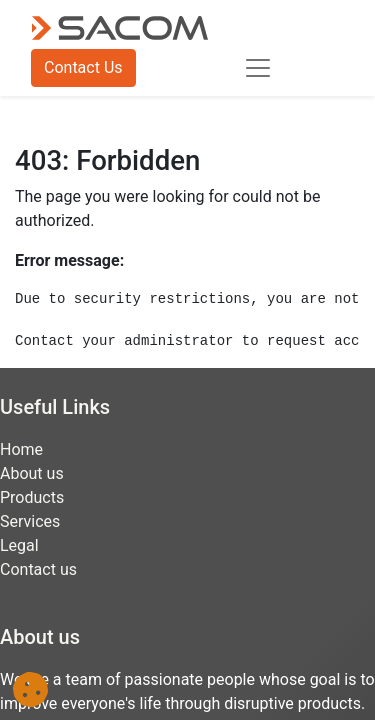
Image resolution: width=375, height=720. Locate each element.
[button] (30, 689)
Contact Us (83, 67)
